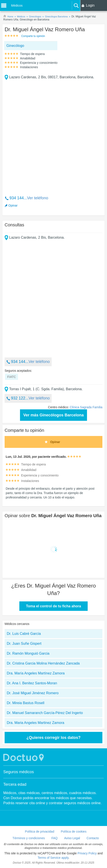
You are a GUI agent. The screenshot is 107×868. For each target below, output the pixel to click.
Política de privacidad (40, 831)
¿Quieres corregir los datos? (53, 738)
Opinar (13, 205)
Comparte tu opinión (33, 36)
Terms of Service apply (53, 858)
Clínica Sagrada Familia (86, 407)
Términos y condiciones (29, 838)
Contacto (93, 838)
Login (90, 5)
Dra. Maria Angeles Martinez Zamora (35, 723)
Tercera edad (15, 784)
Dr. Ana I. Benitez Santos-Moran (32, 683)
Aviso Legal (72, 838)
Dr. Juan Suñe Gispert (24, 644)
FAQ (54, 838)
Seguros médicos (19, 772)
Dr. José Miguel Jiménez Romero (33, 693)
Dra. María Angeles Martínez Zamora (36, 673)
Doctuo (24, 757)
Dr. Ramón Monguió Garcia (28, 653)
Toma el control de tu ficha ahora (53, 606)
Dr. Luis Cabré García (24, 634)
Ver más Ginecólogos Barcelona (53, 415)
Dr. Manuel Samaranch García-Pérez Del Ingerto (45, 713)
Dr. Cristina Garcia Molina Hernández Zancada (43, 663)
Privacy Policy (87, 853)
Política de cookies (74, 831)
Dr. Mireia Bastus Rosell (26, 703)
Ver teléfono (38, 198)
